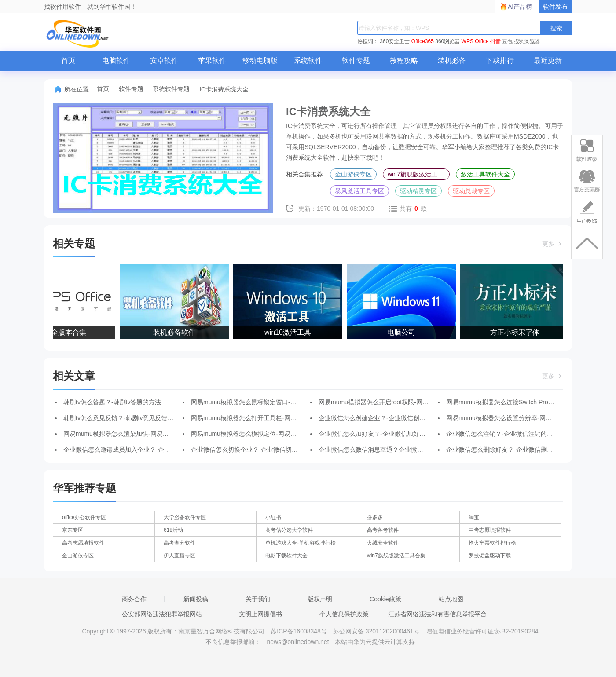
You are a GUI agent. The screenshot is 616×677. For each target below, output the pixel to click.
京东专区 (73, 530)
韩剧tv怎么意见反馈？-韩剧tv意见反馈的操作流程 (131, 418)
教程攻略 (404, 60)
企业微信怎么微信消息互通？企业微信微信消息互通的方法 (399, 450)
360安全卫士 (395, 41)
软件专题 (356, 60)
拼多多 (375, 517)
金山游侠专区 (353, 174)
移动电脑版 (260, 60)
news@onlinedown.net (298, 642)
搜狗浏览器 (527, 41)
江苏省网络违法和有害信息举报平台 (437, 614)
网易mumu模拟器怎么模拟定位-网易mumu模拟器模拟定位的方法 (280, 434)
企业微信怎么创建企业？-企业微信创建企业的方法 (387, 418)
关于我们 (258, 599)
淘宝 (474, 517)
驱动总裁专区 (471, 191)
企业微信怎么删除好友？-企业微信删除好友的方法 (515, 450)
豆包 (507, 41)
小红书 (273, 517)
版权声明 (320, 599)
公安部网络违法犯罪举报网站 (162, 614)
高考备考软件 (383, 530)
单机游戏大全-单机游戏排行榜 (301, 543)
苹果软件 (212, 60)
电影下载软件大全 (286, 556)
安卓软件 (164, 60)
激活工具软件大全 (485, 174)
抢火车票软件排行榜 (492, 543)
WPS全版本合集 (62, 332)
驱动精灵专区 (418, 191)
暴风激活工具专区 (359, 191)
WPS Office (475, 41)
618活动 (173, 530)
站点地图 (451, 599)
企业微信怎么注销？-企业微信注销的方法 (503, 434)
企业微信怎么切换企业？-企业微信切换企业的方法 (260, 450)
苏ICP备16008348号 (299, 631)
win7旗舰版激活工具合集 (419, 174)
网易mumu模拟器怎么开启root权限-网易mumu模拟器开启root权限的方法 (418, 402)
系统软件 (308, 60)
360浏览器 (447, 41)
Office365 (423, 41)
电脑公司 (402, 332)
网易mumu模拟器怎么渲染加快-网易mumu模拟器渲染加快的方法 (152, 434)
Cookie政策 (385, 599)
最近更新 (548, 60)
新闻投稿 (196, 599)
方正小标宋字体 (516, 332)
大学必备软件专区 (185, 517)
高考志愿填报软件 (83, 543)
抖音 (495, 41)
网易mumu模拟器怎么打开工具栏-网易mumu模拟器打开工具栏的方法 (286, 418)
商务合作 (134, 599)
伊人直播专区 (180, 556)
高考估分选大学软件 (289, 530)
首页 (68, 60)
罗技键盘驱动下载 (490, 556)
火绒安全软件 (383, 543)
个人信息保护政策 (344, 614)
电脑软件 (116, 60)
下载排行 (500, 60)
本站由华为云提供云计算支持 (375, 642)
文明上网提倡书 (260, 614)
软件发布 (555, 7)
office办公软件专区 (84, 517)
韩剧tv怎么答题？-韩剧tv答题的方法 (112, 402)
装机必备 (452, 60)
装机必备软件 (175, 332)
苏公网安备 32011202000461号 (377, 631)
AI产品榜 (520, 7)
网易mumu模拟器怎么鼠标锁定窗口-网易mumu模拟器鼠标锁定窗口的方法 (292, 402)
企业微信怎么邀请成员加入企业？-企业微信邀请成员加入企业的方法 (157, 450)
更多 (553, 244)
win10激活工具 (289, 332)
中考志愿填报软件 (490, 530)
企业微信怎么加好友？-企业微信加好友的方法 (381, 434)
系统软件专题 (171, 89)
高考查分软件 (180, 543)
